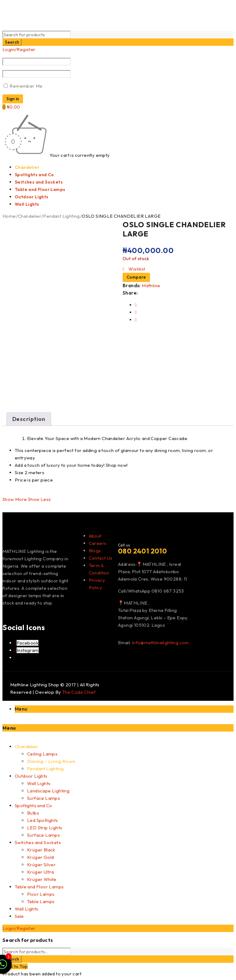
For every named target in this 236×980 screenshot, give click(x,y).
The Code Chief (79, 692)
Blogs (95, 551)
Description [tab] (29, 419)
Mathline (151, 286)
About (95, 536)
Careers (98, 543)
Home (9, 216)
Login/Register (19, 49)
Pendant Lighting (61, 216)
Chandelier (29, 216)
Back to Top (15, 966)
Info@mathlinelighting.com (160, 643)
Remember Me (23, 86)
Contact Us (101, 558)
